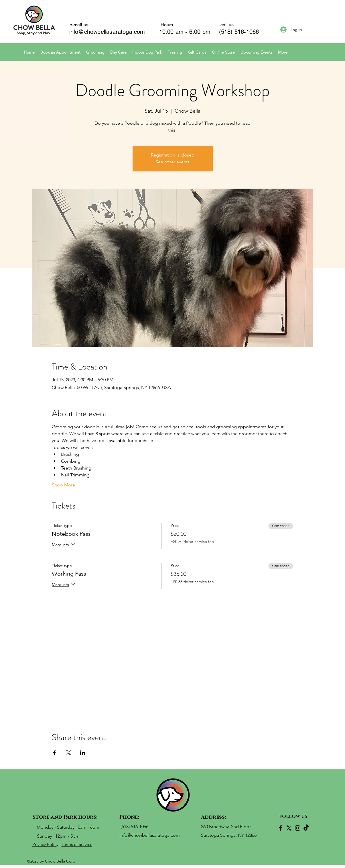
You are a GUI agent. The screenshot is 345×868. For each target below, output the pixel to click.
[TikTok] (306, 828)
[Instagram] (298, 828)
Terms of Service (77, 844)
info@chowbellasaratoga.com (107, 32)
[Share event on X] (69, 753)
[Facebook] (280, 828)
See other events (172, 162)
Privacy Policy (45, 844)
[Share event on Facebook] (55, 753)
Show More (63, 485)
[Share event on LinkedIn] (83, 753)
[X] (289, 828)
